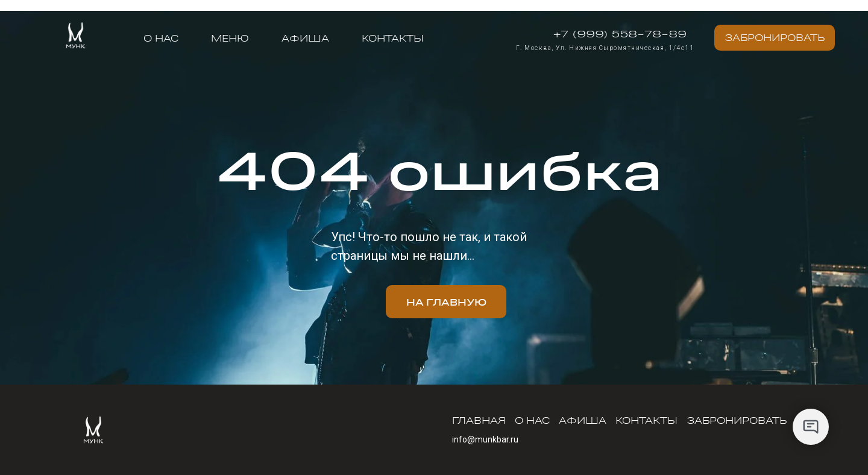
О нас (161, 38)
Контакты (393, 38)
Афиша (305, 38)
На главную (446, 302)
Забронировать (775, 37)
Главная (479, 420)
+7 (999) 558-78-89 (620, 33)
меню (230, 38)
